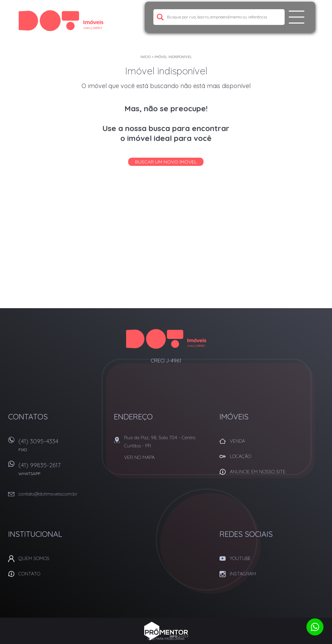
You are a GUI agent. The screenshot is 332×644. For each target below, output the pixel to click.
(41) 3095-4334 (62, 447)
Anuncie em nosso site (258, 472)
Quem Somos (34, 558)
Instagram (243, 574)
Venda (237, 441)
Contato (29, 574)
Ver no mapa (139, 457)
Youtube (240, 558)
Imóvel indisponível (173, 57)
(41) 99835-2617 (62, 471)
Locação (240, 456)
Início (146, 57)
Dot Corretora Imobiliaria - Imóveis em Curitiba (166, 339)
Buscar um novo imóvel (166, 162)
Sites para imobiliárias (166, 639)
